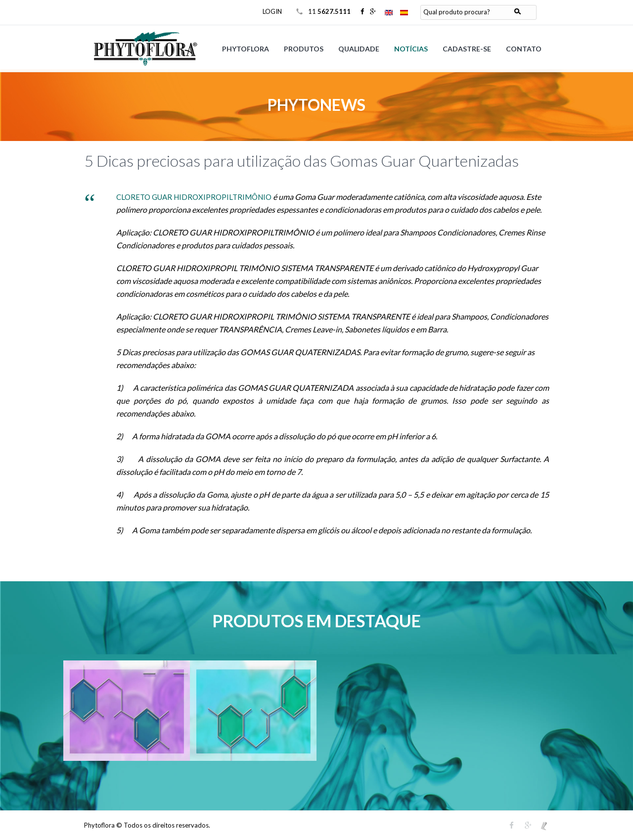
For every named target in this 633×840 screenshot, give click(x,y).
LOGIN (272, 11)
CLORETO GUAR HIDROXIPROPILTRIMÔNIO (194, 197)
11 (330, 11)
